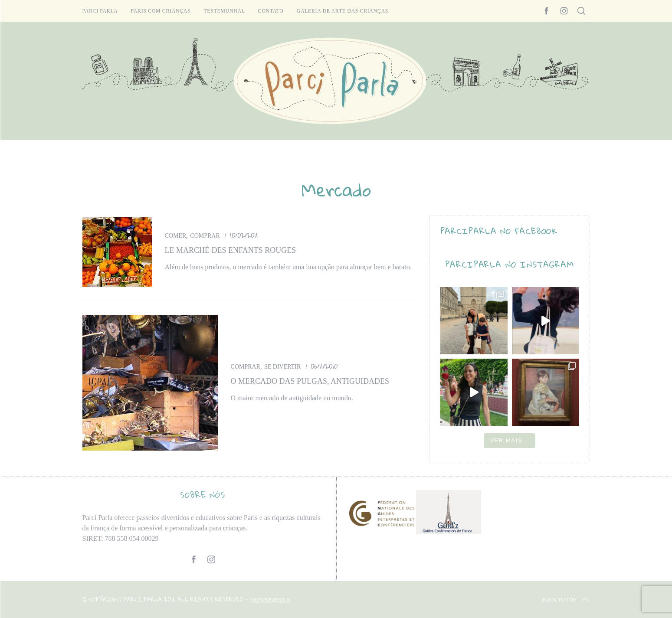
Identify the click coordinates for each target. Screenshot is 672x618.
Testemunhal (224, 11)
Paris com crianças (161, 11)
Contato (271, 11)
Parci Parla (100, 11)
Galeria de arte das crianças (343, 11)
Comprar (205, 236)
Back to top (566, 600)
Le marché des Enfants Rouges (231, 250)
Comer (176, 236)
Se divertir (282, 367)
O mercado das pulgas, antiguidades (310, 381)
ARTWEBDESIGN (270, 600)
